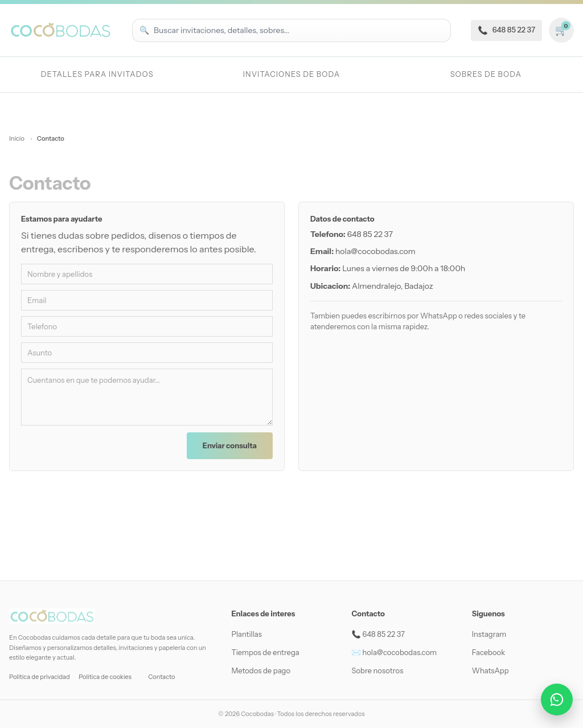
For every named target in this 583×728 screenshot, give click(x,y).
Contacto (161, 677)
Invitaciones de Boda (291, 74)
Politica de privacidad (40, 677)
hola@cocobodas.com (375, 251)
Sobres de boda (486, 74)
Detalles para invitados (97, 74)
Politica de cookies (105, 677)
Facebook (488, 652)
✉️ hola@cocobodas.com (394, 652)
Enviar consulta (230, 445)
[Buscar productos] (299, 30)
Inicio (17, 138)
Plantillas (247, 634)
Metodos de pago (261, 670)
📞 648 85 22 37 (378, 634)
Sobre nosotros (378, 670)
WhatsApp (490, 670)
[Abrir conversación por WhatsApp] (557, 700)
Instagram (489, 634)
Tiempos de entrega (265, 652)
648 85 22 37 (370, 234)
